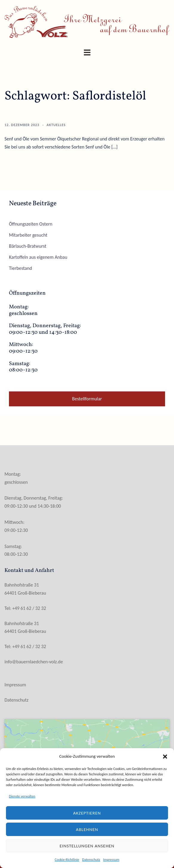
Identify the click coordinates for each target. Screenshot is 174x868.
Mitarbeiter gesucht (28, 235)
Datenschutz (91, 860)
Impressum (111, 860)
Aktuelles (56, 125)
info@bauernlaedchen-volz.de (34, 662)
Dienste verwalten (22, 796)
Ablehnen (87, 829)
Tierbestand (20, 268)
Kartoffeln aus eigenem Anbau (38, 257)
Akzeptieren (87, 813)
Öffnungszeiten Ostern (31, 224)
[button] (165, 757)
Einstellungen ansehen (87, 846)
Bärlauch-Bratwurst (28, 246)
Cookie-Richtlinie (67, 860)
